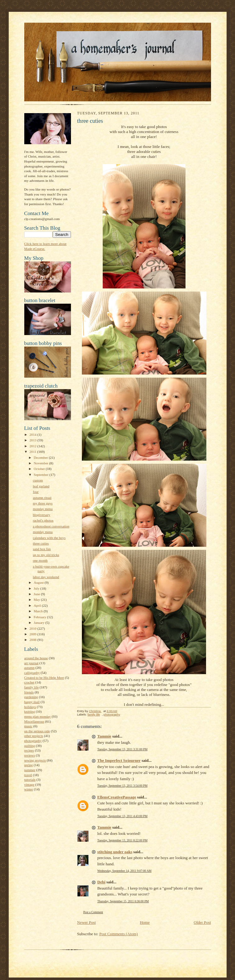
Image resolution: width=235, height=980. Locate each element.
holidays (30, 707)
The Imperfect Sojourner (119, 760)
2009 (33, 634)
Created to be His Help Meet (44, 678)
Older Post (202, 922)
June (37, 594)
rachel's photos (43, 520)
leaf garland (41, 486)
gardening (31, 697)
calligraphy (32, 673)
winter (29, 789)
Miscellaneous (34, 721)
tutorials (30, 780)
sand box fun (42, 549)
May (37, 600)
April (38, 605)
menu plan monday (38, 716)
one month (40, 560)
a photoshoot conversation (51, 526)
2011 (33, 452)
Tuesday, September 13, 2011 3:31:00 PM (122, 749)
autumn (30, 668)
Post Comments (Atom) (119, 934)
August (39, 582)
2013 (33, 440)
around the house (36, 658)
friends (29, 692)
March (39, 611)
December (41, 458)
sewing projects (35, 760)
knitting (30, 711)
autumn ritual (42, 498)
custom (38, 480)
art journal (31, 663)
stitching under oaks (115, 852)
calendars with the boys (49, 538)
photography (33, 741)
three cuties (41, 543)
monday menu (43, 509)
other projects (34, 736)
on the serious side (37, 731)
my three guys (42, 503)
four (36, 492)
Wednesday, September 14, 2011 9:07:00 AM (125, 871)
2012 (33, 446)
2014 (33, 435)
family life (32, 687)
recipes (29, 750)
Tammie (104, 736)
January (40, 623)
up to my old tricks (46, 555)
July (37, 588)
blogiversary (41, 515)
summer (30, 770)
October (40, 469)
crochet (29, 682)
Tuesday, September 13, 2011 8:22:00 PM (122, 840)
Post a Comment (93, 912)
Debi (101, 882)
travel (28, 775)
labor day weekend (46, 577)
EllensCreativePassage (117, 797)
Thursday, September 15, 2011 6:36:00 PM (123, 901)
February (40, 617)
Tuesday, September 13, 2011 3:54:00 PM (122, 786)
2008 (33, 640)
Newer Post (87, 922)
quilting (30, 746)
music (28, 726)
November (41, 463)
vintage (29, 784)
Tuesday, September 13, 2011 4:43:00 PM (122, 816)
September (42, 475)
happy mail (32, 702)
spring (29, 765)
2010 (33, 628)
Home (145, 922)
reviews (30, 755)
